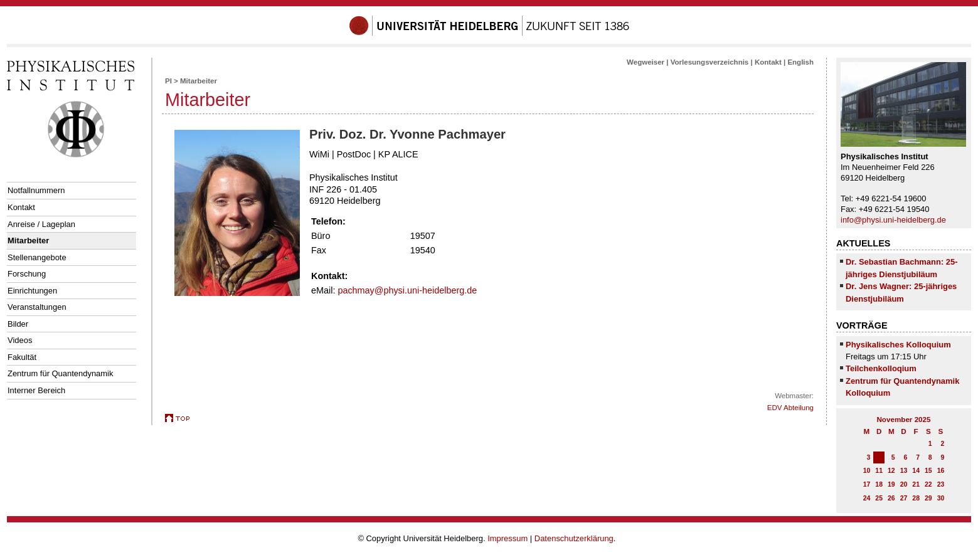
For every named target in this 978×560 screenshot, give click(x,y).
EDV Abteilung (790, 408)
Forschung (27, 274)
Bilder (18, 324)
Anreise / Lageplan (41, 224)
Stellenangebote (37, 257)
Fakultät (22, 357)
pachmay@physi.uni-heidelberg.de (407, 290)
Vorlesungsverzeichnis (710, 62)
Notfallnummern (36, 190)
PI (168, 81)
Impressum (508, 538)
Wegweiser (646, 62)
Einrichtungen (32, 291)
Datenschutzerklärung (574, 538)
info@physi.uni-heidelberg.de (893, 220)
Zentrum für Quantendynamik (60, 373)
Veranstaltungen (37, 307)
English (800, 62)
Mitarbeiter (28, 240)
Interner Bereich (36, 390)
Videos (20, 340)
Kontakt (21, 207)
